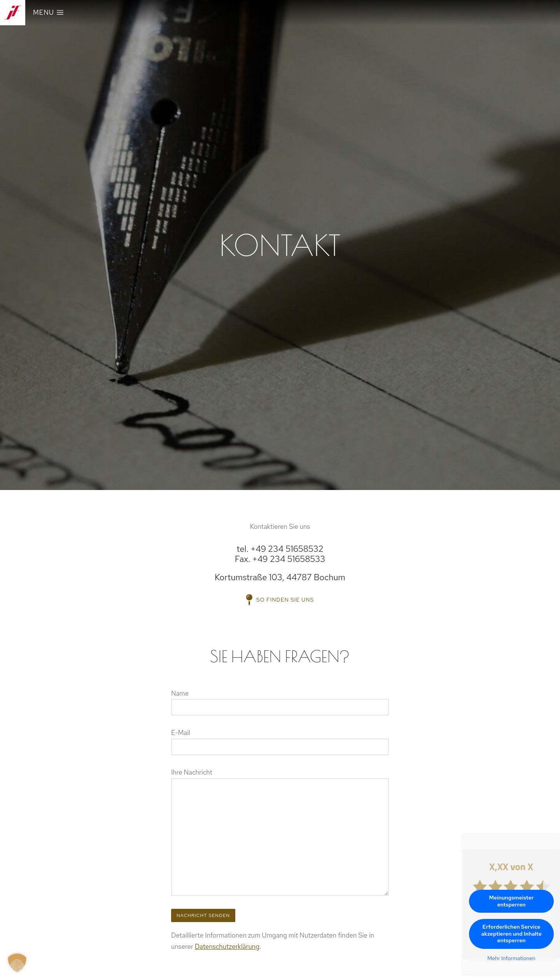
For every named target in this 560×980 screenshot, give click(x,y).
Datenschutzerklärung (227, 947)
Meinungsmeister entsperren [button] (512, 901)
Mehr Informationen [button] (511, 958)
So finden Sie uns (280, 600)
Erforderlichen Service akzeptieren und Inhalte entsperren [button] (511, 934)
